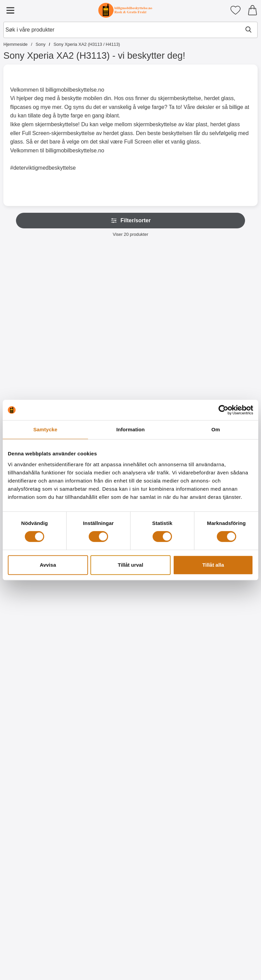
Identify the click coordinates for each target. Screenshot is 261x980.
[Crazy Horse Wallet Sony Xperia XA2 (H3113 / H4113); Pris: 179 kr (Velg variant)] (99, 302)
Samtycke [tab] (45, 429)
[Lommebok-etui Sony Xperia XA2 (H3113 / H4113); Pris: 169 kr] (163, 302)
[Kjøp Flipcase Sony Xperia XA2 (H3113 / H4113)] (227, 371)
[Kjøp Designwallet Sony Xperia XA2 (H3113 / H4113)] (98, 663)
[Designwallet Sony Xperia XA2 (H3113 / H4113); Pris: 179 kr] (227, 594)
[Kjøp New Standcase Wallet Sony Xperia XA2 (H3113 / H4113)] (34, 371)
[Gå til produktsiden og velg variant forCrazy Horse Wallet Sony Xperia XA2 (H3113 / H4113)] (98, 371)
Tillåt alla (213, 565)
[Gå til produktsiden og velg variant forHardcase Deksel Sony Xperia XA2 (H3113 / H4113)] (34, 663)
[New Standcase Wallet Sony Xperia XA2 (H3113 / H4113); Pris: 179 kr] (34, 302)
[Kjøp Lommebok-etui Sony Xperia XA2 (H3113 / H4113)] (163, 371)
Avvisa (48, 565)
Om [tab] (216, 429)
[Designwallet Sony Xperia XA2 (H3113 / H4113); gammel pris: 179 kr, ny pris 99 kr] (163, 594)
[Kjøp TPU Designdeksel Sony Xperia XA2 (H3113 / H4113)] (163, 809)
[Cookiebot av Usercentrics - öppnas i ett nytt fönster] (223, 410)
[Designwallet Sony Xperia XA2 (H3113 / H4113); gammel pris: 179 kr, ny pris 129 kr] (99, 594)
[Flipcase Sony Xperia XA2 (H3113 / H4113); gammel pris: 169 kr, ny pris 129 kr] (227, 302)
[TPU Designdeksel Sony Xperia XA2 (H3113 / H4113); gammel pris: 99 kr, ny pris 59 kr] (163, 740)
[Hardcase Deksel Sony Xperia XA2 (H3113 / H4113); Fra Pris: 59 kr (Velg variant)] (34, 594)
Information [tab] (130, 429)
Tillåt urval (131, 565)
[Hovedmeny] (10, 10)
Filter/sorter (131, 221)
